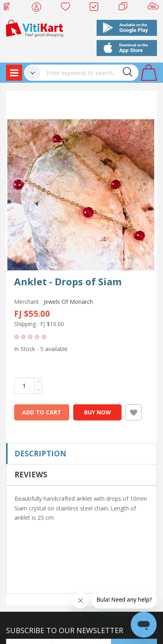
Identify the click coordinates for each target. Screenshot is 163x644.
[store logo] (35, 28)
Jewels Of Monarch (68, 302)
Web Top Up (10, 8)
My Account (39, 8)
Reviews (31, 474)
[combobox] (89, 73)
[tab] (81, 454)
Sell (155, 8)
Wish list (68, 8)
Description (40, 453)
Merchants (126, 8)
